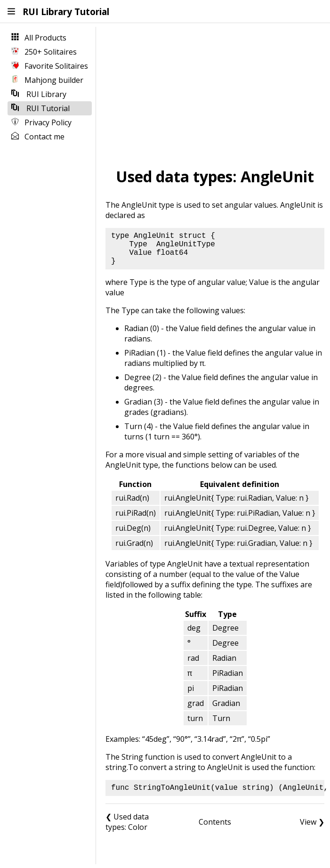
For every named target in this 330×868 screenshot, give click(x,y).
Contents (215, 822)
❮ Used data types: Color (127, 822)
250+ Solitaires (44, 52)
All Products (39, 38)
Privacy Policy (41, 122)
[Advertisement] (215, 95)
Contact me (38, 137)
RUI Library (39, 94)
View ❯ (312, 822)
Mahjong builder (47, 80)
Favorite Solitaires (50, 66)
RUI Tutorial (40, 108)
